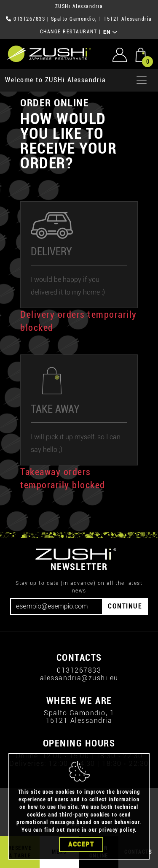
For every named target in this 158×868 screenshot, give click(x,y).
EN (111, 32)
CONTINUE (125, 606)
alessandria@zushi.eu (79, 678)
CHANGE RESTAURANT (69, 32)
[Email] (56, 606)
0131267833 (29, 19)
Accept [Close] (81, 845)
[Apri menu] (142, 80)
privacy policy (117, 830)
